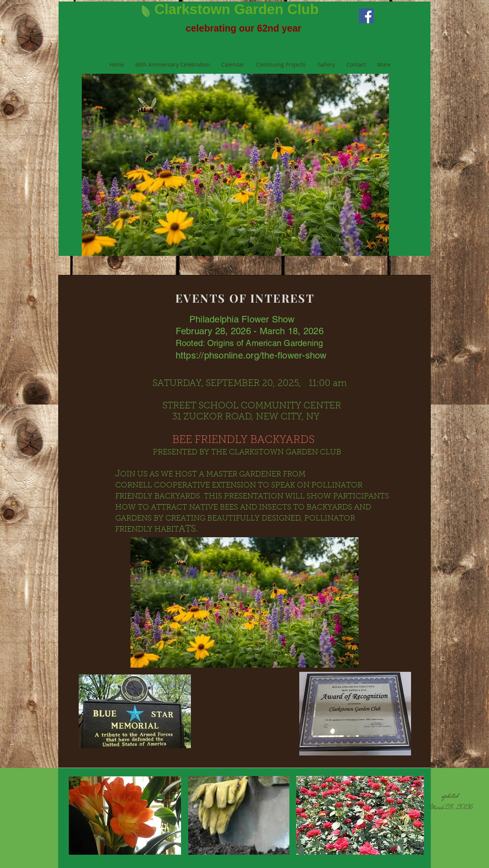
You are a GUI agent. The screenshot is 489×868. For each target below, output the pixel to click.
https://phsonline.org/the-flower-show (251, 355)
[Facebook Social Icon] (366, 16)
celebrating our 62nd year (243, 28)
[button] (235, 165)
